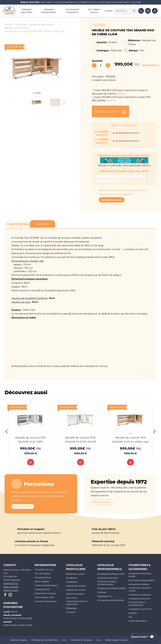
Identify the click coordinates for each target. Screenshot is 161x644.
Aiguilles (133, 613)
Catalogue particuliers (27, 11)
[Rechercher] (134, 11)
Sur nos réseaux (43, 573)
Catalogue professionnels (49, 11)
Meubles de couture (16, 28)
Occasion (71, 612)
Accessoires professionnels (111, 600)
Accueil (9, 24)
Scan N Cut (72, 598)
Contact (109, 11)
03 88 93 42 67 (11, 583)
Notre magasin (42, 581)
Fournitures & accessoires (72, 11)
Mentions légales (19, 640)
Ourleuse (102, 592)
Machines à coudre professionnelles (107, 583)
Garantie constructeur (46, 601)
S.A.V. (99, 640)
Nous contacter (23, 506)
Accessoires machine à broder (140, 575)
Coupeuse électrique (107, 578)
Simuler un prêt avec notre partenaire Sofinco (124, 162)
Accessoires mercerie (139, 599)
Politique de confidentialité (45, 640)
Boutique (21, 24)
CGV (65, 640)
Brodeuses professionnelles (111, 574)
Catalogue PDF (42, 589)
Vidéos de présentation (46, 585)
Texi (142, 50)
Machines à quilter (75, 594)
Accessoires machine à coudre (140, 589)
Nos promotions (43, 577)
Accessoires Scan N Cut (140, 609)
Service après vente (44, 597)
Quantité (97, 61)
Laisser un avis (11, 590)
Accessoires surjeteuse (140, 595)
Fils (130, 617)
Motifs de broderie (138, 621)
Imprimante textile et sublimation (77, 603)
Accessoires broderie (139, 584)
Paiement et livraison (45, 593)
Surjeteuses (72, 582)
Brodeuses (71, 578)
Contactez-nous (112, 200)
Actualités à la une (44, 569)
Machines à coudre (75, 574)
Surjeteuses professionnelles (111, 588)
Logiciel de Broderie (76, 586)
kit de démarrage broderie (142, 580)
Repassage (71, 608)
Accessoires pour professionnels (137, 604)
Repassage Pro (105, 596)
